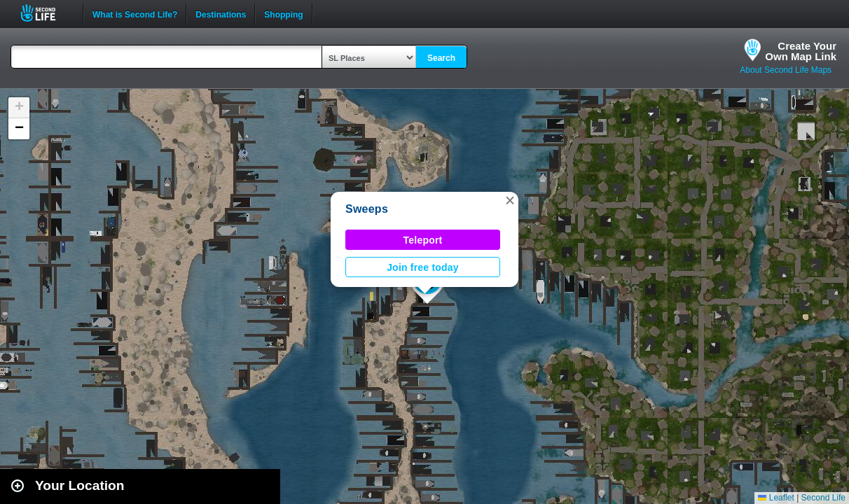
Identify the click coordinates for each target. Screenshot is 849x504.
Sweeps (367, 209)
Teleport (423, 240)
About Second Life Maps (786, 70)
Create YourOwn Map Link (801, 51)
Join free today (423, 267)
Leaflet (776, 498)
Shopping (283, 13)
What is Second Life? (135, 13)
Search (441, 58)
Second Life (46, 13)
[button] (510, 200)
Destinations (221, 13)
